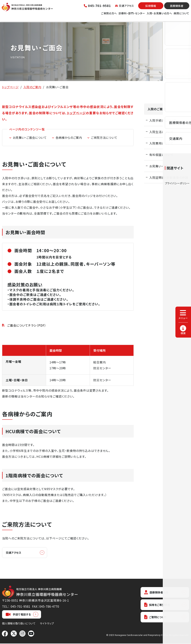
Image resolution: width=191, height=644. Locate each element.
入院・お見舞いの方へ (159, 15)
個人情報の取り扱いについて (19, 624)
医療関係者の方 (158, 593)
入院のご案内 (32, 87)
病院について (181, 15)
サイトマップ (47, 624)
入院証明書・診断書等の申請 (169, 177)
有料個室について (161, 155)
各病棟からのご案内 (69, 138)
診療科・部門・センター (132, 15)
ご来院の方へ (109, 15)
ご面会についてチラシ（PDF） (27, 325)
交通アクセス (125, 8)
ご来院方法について (104, 138)
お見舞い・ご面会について (30, 138)
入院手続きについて (163, 120)
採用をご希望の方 (159, 606)
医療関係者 (177, 8)
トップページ (10, 87)
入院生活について (161, 132)
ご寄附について (157, 619)
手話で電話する (18, 615)
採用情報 (151, 8)
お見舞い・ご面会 (161, 166)
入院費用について (161, 143)
